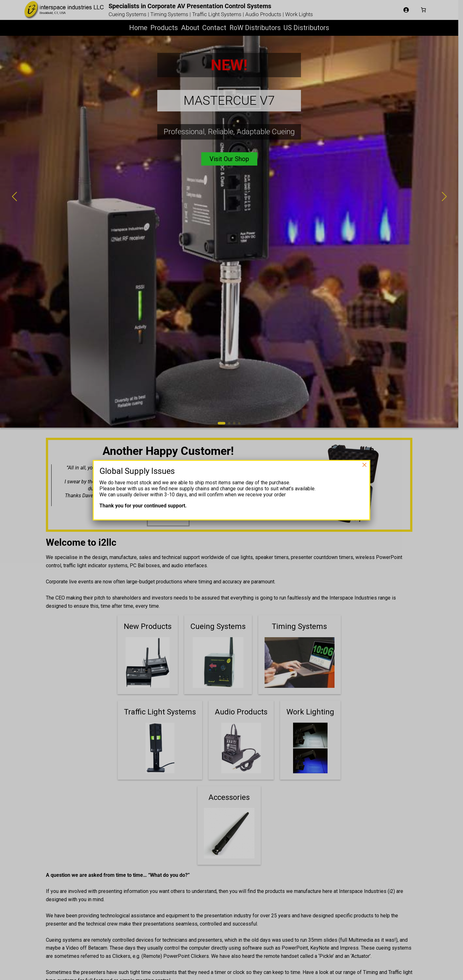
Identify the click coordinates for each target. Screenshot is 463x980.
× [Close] (364, 465)
